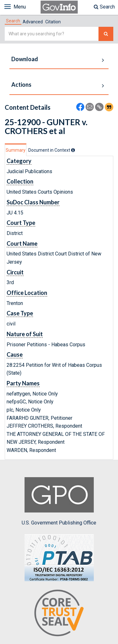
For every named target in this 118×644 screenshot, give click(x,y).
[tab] (13, 21)
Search (104, 7)
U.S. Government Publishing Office (59, 501)
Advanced (33, 22)
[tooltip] (73, 150)
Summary (16, 150)
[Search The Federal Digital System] (106, 34)
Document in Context (52, 150)
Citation (53, 22)
